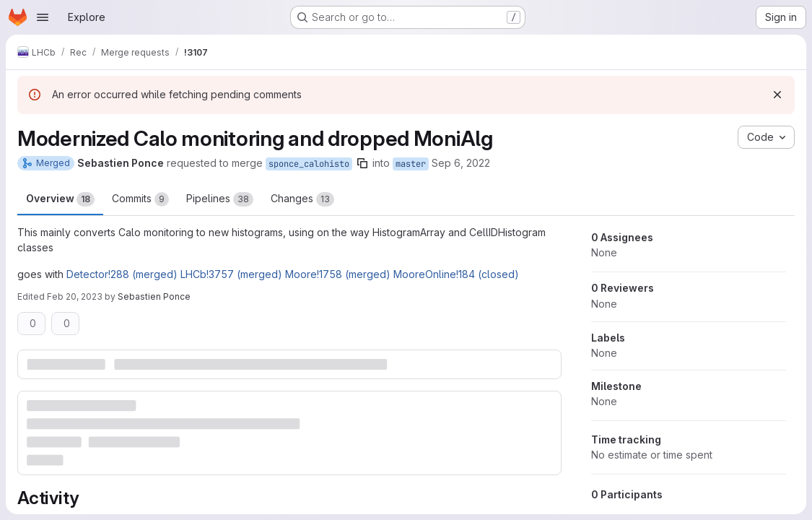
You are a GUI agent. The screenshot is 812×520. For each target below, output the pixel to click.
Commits (140, 199)
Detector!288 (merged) (122, 274)
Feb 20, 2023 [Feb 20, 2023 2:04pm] (75, 296)
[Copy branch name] (362, 163)
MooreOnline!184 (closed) (456, 274)
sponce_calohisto (309, 164)
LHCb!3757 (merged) (231, 274)
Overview (60, 199)
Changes (302, 199)
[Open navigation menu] (43, 17)
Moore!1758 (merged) (338, 274)
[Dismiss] (777, 95)
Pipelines (220, 199)
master (411, 164)
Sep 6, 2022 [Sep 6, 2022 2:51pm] (461, 163)
